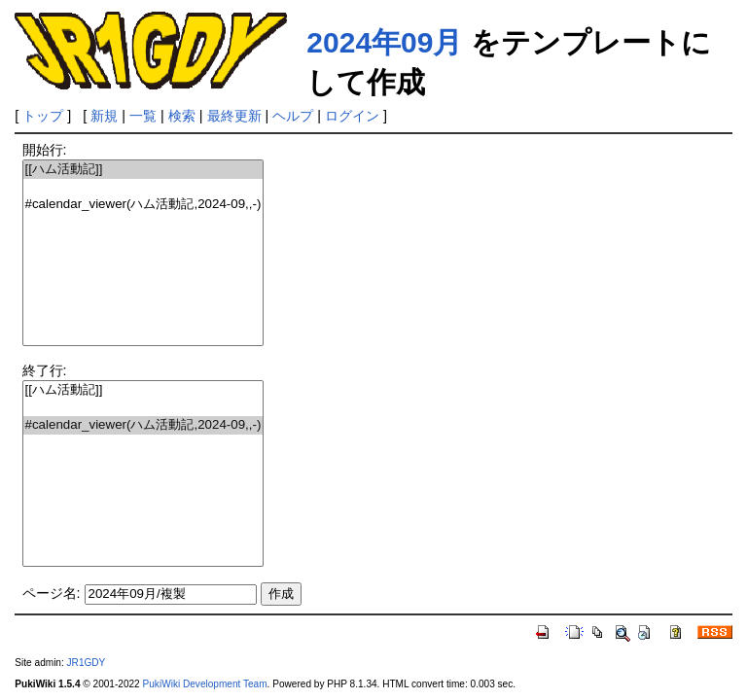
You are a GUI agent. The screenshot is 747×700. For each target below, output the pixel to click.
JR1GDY (87, 663)
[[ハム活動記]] (143, 170)
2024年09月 (384, 42)
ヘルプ (293, 116)
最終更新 (234, 116)
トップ (43, 116)
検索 (182, 116)
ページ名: (52, 593)
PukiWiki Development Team (205, 684)
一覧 (143, 116)
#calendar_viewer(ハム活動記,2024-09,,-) (143, 205)
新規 (104, 116)
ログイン (352, 116)
